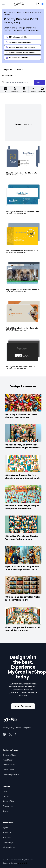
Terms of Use (9, 801)
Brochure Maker (10, 755)
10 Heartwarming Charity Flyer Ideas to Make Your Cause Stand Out (22, 478)
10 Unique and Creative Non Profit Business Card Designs (22, 598)
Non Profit (36, 13)
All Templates (10, 13)
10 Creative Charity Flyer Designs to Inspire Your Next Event (22, 507)
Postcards (7, 837)
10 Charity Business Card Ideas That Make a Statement (21, 416)
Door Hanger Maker (11, 775)
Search (40, 82)
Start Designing (23, 706)
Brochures (7, 833)
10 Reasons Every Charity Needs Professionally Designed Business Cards (22, 448)
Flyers (5, 828)
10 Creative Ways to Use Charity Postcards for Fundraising (21, 538)
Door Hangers (9, 842)
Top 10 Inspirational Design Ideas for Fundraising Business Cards (22, 568)
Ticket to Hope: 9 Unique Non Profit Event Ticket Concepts (23, 629)
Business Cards (24, 13)
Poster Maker (8, 770)
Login (5, 791)
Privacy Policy (9, 806)
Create (6, 796)
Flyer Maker (8, 760)
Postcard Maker (10, 765)
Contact (7, 811)
